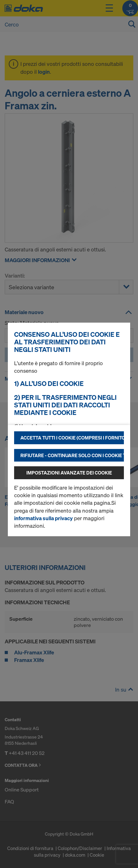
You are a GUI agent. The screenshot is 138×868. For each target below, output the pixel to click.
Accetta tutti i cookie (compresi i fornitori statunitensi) (72, 438)
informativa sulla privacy (43, 518)
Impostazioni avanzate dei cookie (69, 473)
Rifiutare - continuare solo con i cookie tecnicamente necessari (72, 455)
